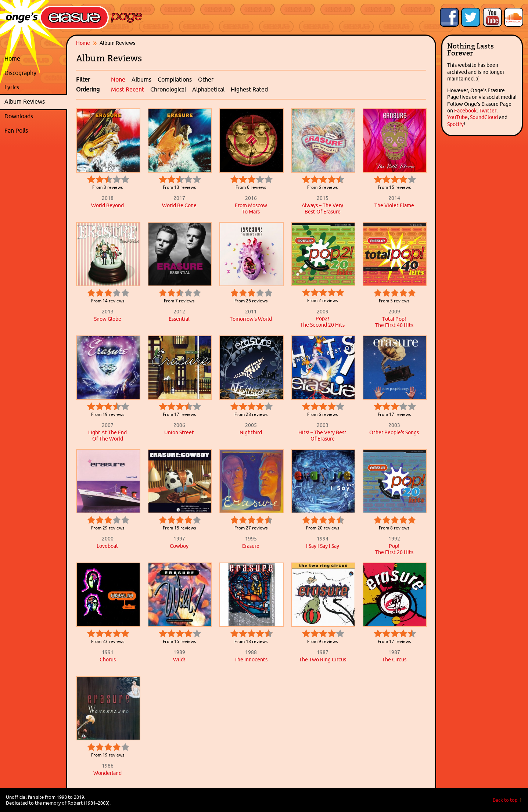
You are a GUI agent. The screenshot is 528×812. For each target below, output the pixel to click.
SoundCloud (484, 117)
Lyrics (34, 87)
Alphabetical (208, 89)
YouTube (457, 117)
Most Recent (127, 89)
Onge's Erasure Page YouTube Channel (492, 17)
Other (206, 79)
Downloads (34, 116)
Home (12, 58)
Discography (34, 73)
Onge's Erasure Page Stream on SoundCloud (514, 17)
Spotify (455, 124)
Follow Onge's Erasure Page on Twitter (471, 17)
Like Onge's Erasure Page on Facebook (449, 17)
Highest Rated (249, 89)
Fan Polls (34, 131)
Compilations (175, 79)
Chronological (168, 89)
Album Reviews (25, 101)
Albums (141, 79)
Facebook (465, 111)
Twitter (488, 111)
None (118, 79)
